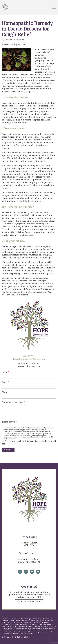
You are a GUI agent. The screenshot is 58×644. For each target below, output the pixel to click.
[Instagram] (26, 572)
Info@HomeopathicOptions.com (29, 359)
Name (5, 372)
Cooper (8, 40)
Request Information (29, 602)
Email (5, 382)
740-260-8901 (29, 356)
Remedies (19, 40)
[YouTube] (38, 572)
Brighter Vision (23, 637)
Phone (5, 392)
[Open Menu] (54, 7)
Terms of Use (9, 422)
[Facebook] (20, 572)
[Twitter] (32, 572)
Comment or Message (13, 402)
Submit (8, 450)
